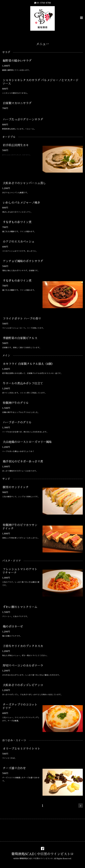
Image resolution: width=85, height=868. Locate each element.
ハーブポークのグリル (17, 422)
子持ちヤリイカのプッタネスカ (23, 646)
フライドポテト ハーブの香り (22, 319)
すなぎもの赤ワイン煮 (17, 222)
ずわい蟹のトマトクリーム (20, 607)
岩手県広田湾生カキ (16, 145)
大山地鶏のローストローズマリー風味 (27, 442)
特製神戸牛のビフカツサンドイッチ (20, 527)
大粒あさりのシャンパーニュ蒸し (24, 183)
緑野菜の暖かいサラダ (17, 61)
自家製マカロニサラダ (17, 103)
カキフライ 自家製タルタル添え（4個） (28, 364)
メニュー (42, 44)
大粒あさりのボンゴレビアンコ (23, 685)
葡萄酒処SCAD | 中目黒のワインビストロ (42, 854)
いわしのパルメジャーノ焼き (21, 203)
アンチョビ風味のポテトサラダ (23, 261)
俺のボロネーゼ (13, 627)
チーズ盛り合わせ (14, 768)
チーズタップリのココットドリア (20, 706)
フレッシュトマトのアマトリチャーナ (20, 571)
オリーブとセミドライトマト (21, 749)
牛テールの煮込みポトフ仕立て (23, 383)
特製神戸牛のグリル (16, 403)
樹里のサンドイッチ (16, 487)
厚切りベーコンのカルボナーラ (23, 666)
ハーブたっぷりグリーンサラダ (23, 119)
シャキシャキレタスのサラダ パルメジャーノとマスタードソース (40, 82)
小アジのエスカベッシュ (19, 242)
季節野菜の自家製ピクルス (20, 338)
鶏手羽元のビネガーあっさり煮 (23, 461)
